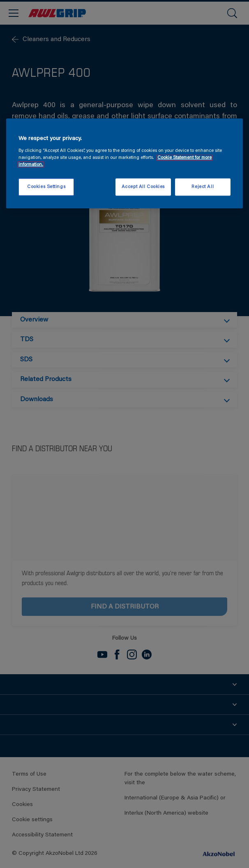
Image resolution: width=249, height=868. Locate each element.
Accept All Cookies (143, 187)
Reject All (203, 187)
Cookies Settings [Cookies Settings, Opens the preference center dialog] (46, 187)
